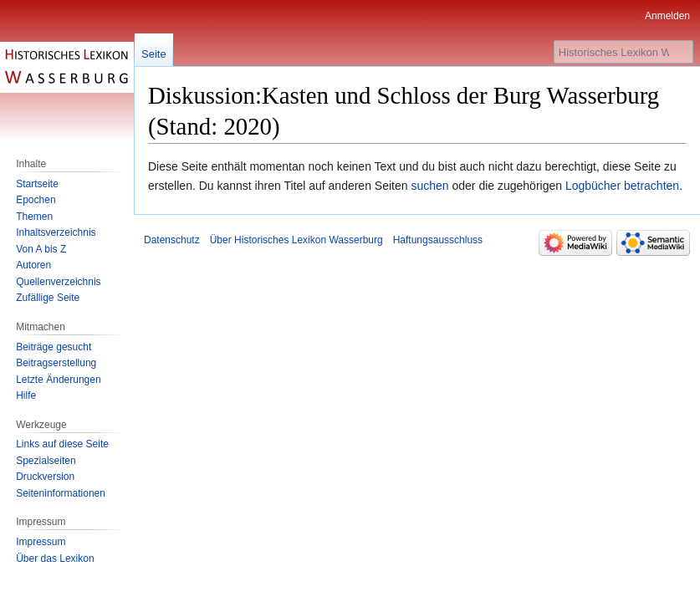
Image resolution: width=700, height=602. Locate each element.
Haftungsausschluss (438, 240)
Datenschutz (172, 240)
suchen (429, 186)
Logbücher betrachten (622, 186)
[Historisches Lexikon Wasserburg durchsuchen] (623, 52)
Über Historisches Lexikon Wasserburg (296, 240)
